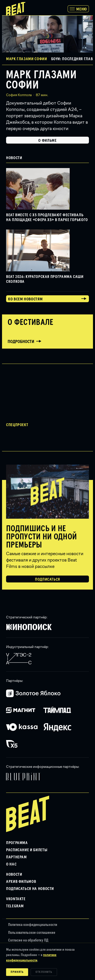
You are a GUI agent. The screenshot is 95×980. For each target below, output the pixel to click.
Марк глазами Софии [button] (27, 59)
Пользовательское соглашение (32, 933)
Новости (14, 874)
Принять (17, 972)
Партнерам (16, 857)
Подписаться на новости (30, 889)
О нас (11, 864)
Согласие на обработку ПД (28, 940)
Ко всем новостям (25, 299)
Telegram (15, 906)
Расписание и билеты (27, 850)
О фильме (47, 141)
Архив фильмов (21, 882)
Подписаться (48, 579)
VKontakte (16, 899)
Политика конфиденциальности (33, 925)
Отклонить (44, 972)
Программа (17, 843)
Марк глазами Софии (41, 80)
